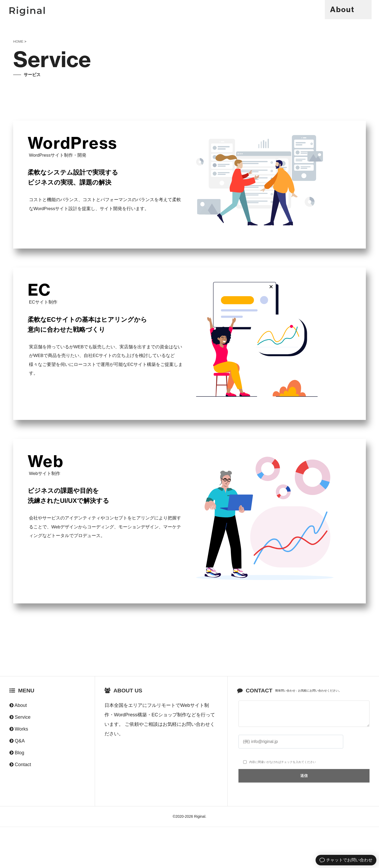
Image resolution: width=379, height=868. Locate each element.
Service (243, 9)
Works (282, 9)
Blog (19, 794)
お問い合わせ (196, 766)
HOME (18, 41)
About (205, 9)
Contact (350, 9)
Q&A (314, 9)
